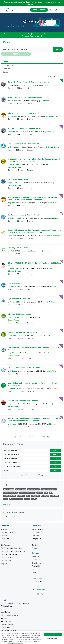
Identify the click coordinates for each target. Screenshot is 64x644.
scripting (34, 499)
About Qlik (36, 557)
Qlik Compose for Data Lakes (11, 548)
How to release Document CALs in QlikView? (25, 368)
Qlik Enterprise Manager (9, 554)
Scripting (7, 471)
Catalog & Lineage (7, 557)
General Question (10, 458)
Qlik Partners (36, 533)
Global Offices (37, 578)
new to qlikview (21, 489)
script (46, 493)
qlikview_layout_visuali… (49, 489)
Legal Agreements (7, 624)
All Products (5, 529)
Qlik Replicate (6, 545)
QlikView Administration (12, 454)
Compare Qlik (37, 539)
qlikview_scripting (33, 489)
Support (35, 548)
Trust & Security (38, 563)
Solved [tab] (5, 72)
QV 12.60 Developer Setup (18, 179)
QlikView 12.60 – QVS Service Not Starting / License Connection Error (35, 349)
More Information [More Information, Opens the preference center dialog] (53, 639)
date (28, 496)
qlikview (40, 493)
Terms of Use (6, 621)
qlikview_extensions (16, 499)
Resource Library (38, 529)
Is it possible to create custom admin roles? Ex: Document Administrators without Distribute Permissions (34, 160)
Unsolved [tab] (6, 69)
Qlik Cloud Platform (8, 533)
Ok (53, 634)
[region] (32, 637)
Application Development (13, 466)
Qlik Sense (5, 536)
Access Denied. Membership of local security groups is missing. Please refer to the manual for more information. (34, 198)
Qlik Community (38, 590)
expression (21, 496)
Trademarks (5, 618)
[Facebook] (42, 594)
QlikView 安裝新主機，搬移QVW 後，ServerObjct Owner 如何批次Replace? (35, 264)
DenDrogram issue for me (18, 248)
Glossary (35, 542)
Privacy (35, 569)
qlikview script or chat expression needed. (24, 113)
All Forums (6, 42)
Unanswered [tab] (8, 65)
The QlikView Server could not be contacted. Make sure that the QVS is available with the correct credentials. (34, 420)
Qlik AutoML (5, 539)
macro (6, 499)
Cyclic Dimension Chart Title (19, 299)
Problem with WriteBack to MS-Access (23, 401)
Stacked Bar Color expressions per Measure (25, 98)
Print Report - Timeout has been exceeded (24, 128)
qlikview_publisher (9, 496)
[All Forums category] (4, 517)
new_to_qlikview (9, 489)
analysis (27, 499)
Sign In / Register (56, 10)
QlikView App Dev (10, 450)
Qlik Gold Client (6, 561)
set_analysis (45, 496)
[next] (48, 437)
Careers (35, 572)
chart (51, 493)
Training (35, 545)
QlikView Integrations (12, 462)
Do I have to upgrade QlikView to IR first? (24, 215)
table (38, 496)
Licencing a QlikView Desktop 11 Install (23, 332)
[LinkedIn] (38, 594)
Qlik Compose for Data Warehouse (13, 551)
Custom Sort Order (15, 283)
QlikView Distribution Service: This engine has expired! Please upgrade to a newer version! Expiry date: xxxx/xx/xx (35, 231)
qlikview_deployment (10, 493)
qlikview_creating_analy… (27, 493)
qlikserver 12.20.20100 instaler (20, 314)
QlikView (32, 21)
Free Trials (36, 536)
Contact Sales (37, 581)
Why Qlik (4, 564)
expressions (55, 496)
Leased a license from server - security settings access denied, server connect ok (34, 384)
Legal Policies (6, 612)
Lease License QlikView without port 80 (23, 144)
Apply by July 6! (36, 36)
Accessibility (36, 566)
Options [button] (61, 42)
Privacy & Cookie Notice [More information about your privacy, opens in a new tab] (16, 643)
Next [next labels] (38, 475)
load (33, 496)
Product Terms (6, 628)
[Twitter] (33, 594)
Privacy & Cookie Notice (10, 615)
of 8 (34, 475)
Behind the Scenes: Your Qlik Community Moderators (29, 82)
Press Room (36, 560)
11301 (43, 437)
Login (28, 2)
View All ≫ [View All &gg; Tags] (7, 504)
